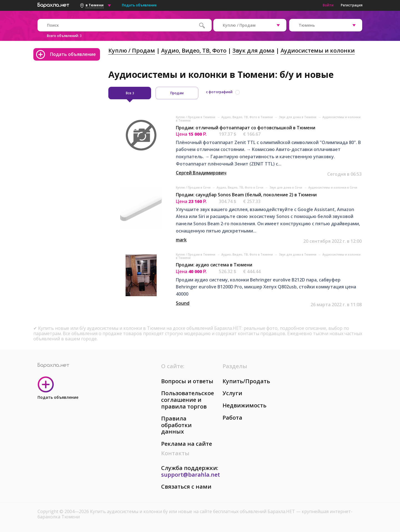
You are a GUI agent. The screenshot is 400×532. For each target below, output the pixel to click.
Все (130, 93)
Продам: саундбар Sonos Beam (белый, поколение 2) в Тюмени (246, 195)
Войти (328, 5)
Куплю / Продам (132, 50)
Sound (183, 303)
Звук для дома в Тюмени (298, 117)
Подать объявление (139, 5)
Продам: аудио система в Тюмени (214, 265)
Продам (177, 93)
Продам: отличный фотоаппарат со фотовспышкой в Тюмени (246, 128)
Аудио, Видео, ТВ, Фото (194, 50)
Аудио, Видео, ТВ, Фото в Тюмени (247, 117)
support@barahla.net (191, 475)
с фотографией (219, 92)
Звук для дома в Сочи (286, 187)
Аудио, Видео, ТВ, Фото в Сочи (240, 187)
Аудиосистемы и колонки (318, 50)
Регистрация (352, 5)
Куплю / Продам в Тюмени (196, 117)
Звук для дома (253, 50)
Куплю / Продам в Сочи (194, 187)
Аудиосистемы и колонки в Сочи (333, 187)
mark (181, 240)
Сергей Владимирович (201, 173)
